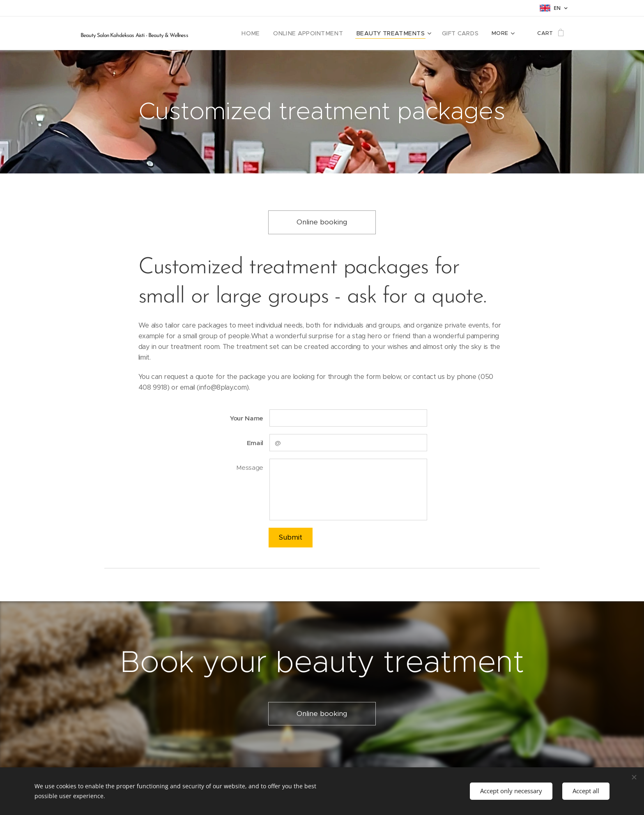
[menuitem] (269, 33)
